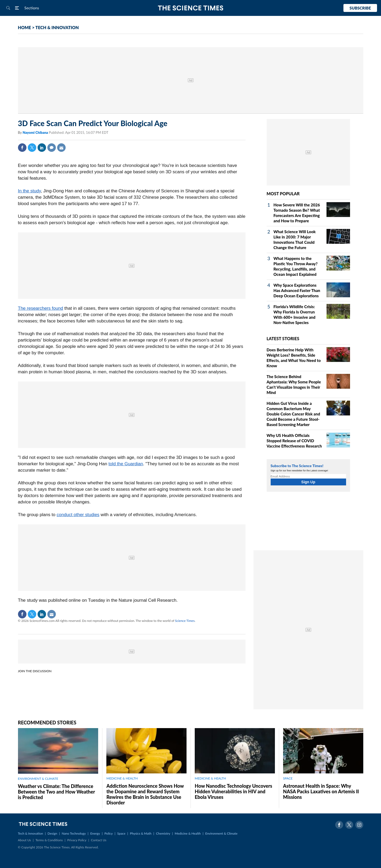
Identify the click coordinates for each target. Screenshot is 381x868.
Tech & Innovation (31, 833)
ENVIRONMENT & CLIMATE (38, 779)
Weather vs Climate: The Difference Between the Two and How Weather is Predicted (56, 792)
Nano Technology (74, 833)
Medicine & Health (188, 833)
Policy (109, 833)
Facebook (22, 148)
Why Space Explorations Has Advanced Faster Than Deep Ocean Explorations (297, 290)
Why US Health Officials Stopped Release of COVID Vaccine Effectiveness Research (294, 441)
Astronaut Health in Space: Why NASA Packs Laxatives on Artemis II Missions (321, 791)
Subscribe (360, 8)
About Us (24, 840)
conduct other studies (78, 515)
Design (52, 833)
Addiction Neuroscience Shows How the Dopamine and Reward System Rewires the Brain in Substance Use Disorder (145, 794)
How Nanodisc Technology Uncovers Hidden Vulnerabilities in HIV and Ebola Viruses (233, 791)
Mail (61, 148)
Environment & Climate (221, 833)
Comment (52, 148)
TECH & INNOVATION (57, 27)
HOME (25, 27)
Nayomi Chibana (36, 132)
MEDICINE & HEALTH (122, 778)
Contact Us (99, 840)
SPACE (288, 778)
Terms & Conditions (49, 840)
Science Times (185, 621)
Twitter (32, 148)
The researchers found (41, 308)
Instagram (359, 825)
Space (121, 833)
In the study (30, 191)
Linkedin (42, 148)
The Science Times (191, 8)
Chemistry (163, 833)
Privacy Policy (77, 840)
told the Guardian (126, 464)
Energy (95, 833)
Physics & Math (141, 833)
